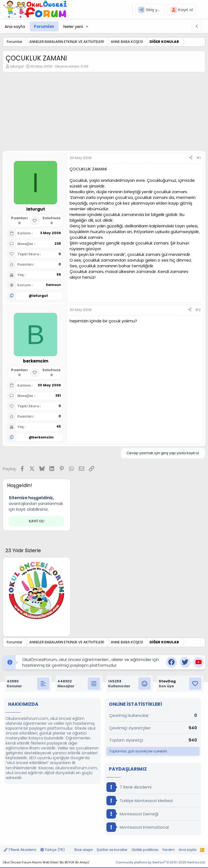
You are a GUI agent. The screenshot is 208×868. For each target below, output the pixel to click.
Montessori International (138, 827)
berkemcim (43, 437)
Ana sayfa (15, 26)
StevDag (167, 681)
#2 (198, 310)
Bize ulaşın (84, 850)
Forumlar (44, 26)
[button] (87, 26)
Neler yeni (73, 26)
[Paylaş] (191, 158)
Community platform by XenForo (160, 862)
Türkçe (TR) (53, 850)
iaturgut (17, 66)
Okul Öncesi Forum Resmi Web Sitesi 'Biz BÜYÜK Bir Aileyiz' (46, 862)
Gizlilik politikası (145, 850)
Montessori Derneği (132, 814)
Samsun (53, 285)
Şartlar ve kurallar (112, 850)
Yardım (168, 850)
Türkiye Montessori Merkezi (140, 801)
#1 (199, 158)
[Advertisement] (104, 113)
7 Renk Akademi (129, 787)
